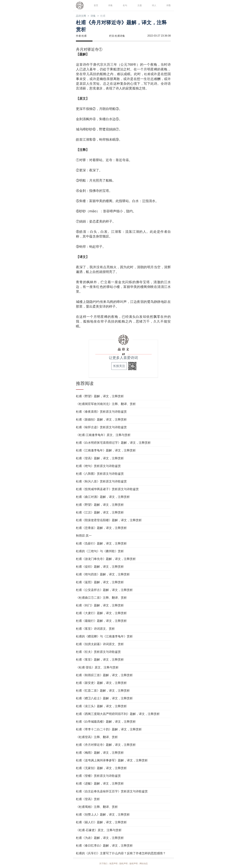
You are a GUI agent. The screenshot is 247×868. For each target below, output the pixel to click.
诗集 (110, 5)
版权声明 (134, 864)
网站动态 (145, 864)
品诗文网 (82, 16)
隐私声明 (123, 864)
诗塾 (168, 5)
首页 (96, 5)
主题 (139, 5)
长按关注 (119, 366)
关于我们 (102, 864)
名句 (125, 5)
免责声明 (113, 864)
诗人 (154, 5)
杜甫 (105, 16)
